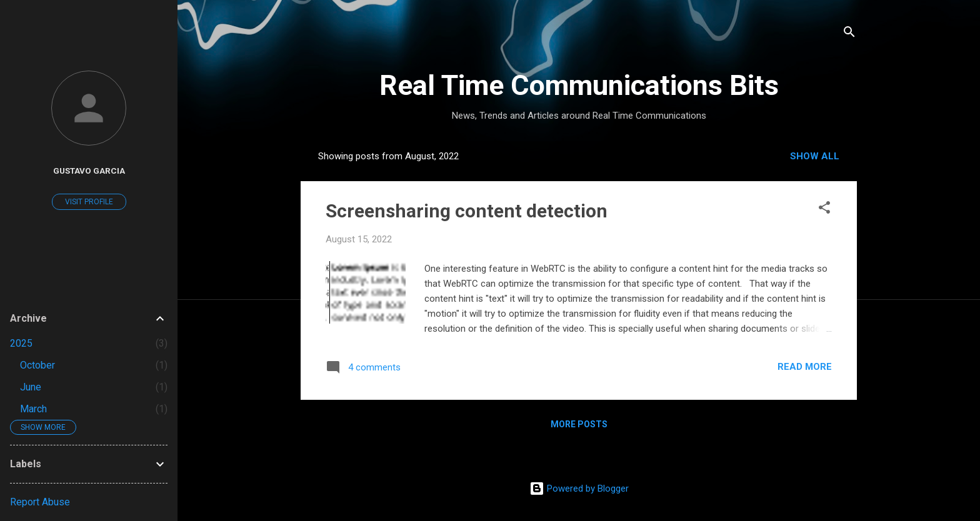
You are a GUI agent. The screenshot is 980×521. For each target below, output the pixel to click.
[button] (824, 210)
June (31, 387)
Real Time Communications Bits (579, 85)
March (33, 409)
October (37, 365)
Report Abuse (40, 502)
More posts (579, 424)
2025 (21, 343)
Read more (805, 367)
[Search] (849, 34)
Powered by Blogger (579, 489)
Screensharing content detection (467, 211)
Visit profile (89, 202)
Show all (815, 156)
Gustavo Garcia (89, 171)
